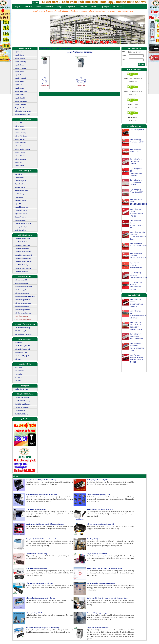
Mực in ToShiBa (20, 95)
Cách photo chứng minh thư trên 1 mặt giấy (101, 583)
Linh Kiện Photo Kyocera (23, 265)
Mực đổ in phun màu (22, 207)
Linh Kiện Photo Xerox (22, 245)
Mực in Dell (19, 75)
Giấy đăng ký (104, 7)
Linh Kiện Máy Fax (25, 364)
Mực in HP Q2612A (137, 130)
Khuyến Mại (70, 7)
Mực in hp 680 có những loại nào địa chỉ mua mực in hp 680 (45, 524)
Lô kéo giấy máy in (21, 210)
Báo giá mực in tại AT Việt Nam (97, 554)
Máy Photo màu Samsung (23, 319)
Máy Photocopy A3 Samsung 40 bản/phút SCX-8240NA (81, 80)
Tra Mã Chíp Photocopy (22, 397)
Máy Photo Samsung (22, 316)
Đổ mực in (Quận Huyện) (23, 111)
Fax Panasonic (19, 371)
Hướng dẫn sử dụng (21, 389)
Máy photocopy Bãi (21, 280)
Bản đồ (93, 7)
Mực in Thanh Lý (20, 98)
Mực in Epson (19, 65)
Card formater (20, 197)
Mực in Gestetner (20, 105)
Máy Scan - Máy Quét (22, 356)
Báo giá (60, 7)
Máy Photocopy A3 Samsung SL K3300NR (45, 80)
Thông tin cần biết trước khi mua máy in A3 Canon (42, 539)
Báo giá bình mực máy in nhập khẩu (98, 495)
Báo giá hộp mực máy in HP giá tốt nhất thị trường (42, 628)
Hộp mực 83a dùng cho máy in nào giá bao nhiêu (41, 495)
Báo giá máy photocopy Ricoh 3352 (98, 628)
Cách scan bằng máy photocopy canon (99, 613)
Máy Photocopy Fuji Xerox (23, 287)
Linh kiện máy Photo (25, 235)
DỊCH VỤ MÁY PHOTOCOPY (25, 324)
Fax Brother (19, 374)
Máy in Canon (19, 126)
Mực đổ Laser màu (21, 204)
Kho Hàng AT (117, 7)
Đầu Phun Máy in (20, 200)
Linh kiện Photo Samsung (23, 268)
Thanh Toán (49, 7)
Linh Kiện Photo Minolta (23, 252)
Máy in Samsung (20, 133)
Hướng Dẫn (83, 7)
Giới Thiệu (29, 7)
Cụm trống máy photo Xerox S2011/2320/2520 (136, 338)
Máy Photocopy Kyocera (23, 306)
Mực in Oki (19, 85)
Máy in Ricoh (19, 146)
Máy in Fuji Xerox (21, 136)
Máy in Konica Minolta (22, 149)
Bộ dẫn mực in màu (21, 191)
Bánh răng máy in (20, 230)
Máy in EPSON (20, 129)
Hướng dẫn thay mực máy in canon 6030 (100, 509)
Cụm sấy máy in (20, 184)
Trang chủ (18, 7)
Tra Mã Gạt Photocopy (22, 407)
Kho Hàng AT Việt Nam (94, 539)
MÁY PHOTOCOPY (25, 276)
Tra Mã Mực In (20, 411)
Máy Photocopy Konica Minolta (25, 296)
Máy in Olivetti (20, 156)
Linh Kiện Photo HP (21, 272)
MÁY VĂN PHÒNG (25, 339)
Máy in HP (18, 123)
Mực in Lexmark (20, 68)
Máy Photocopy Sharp (22, 293)
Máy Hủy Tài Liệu (21, 352)
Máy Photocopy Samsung (23, 313)
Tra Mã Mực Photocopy (22, 401)
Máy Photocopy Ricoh (22, 283)
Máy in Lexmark (20, 153)
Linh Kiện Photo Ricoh (22, 239)
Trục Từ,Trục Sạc (21, 181)
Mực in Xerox (19, 72)
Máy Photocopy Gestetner (23, 303)
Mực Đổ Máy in (20, 187)
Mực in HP (18, 52)
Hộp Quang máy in (21, 214)
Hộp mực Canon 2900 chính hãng (37, 568)
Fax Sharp (18, 377)
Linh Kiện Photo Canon (22, 242)
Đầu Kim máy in (20, 220)
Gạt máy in (18, 174)
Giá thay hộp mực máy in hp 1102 (97, 480)
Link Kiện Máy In (25, 171)
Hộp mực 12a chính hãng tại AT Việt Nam (39, 583)
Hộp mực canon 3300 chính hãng (36, 554)
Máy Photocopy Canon (22, 290)
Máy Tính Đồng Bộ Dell (22, 349)
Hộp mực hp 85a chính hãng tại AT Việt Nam (40, 598)
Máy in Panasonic (20, 143)
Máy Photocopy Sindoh (22, 310)
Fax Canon (18, 368)
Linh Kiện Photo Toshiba (23, 258)
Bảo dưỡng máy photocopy (23, 334)
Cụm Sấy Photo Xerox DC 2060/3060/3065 (136, 265)
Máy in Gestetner (20, 159)
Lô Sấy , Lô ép (19, 194)
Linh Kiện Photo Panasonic (24, 255)
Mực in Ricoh (19, 81)
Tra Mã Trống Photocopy (23, 404)
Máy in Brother (20, 139)
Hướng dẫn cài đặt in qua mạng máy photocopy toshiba (104, 568)
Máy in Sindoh (19, 166)
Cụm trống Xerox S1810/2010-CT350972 (136, 161)
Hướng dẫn (25, 386)
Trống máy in (19, 177)
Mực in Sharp (19, 88)
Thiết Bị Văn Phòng (25, 119)
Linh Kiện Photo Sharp (22, 249)
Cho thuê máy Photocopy (23, 328)
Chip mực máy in (20, 217)
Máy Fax (18, 359)
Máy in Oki (18, 162)
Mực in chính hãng (25, 48)
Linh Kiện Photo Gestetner (23, 262)
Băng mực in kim (20, 108)
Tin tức (39, 7)
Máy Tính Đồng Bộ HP (22, 346)
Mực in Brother (20, 58)
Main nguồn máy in (21, 227)
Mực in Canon (19, 55)
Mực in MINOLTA (21, 91)
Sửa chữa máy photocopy (23, 331)
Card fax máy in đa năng (23, 224)
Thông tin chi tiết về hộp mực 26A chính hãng (41, 480)
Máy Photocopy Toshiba (22, 300)
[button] (57, 29)
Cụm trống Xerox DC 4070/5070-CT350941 (136, 182)
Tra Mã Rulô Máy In (21, 414)
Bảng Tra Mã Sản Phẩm (25, 394)
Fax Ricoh (18, 381)
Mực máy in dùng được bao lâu (36, 613)
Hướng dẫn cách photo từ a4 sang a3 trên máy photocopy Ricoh (107, 598)
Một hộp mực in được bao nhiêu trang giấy (101, 524)
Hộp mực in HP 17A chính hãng (36, 509)
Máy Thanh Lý (20, 343)
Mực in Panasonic (21, 78)
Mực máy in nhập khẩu (22, 114)
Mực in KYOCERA (21, 101)
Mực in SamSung (20, 62)
